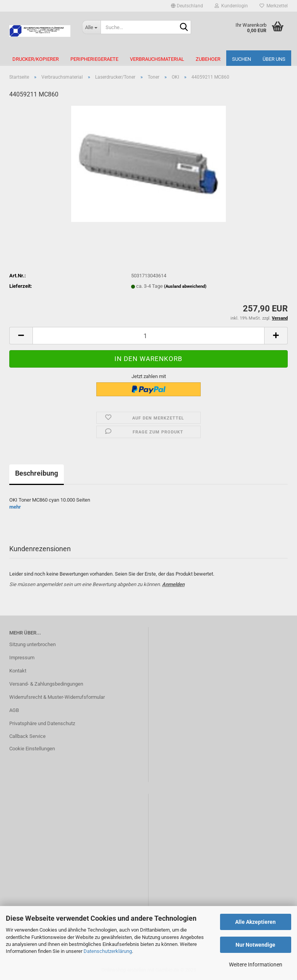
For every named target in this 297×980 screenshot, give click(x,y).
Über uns (274, 59)
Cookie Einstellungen (32, 749)
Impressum (22, 658)
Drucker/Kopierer (36, 59)
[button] (187, 6)
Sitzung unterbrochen (32, 644)
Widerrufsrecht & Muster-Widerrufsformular (57, 697)
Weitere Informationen (256, 965)
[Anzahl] (148, 336)
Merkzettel (274, 6)
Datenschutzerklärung (108, 951)
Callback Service (27, 736)
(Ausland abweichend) (185, 286)
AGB (14, 710)
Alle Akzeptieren (255, 922)
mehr (15, 507)
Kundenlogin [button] (231, 6)
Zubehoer (208, 59)
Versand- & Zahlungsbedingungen (46, 684)
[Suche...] (91, 27)
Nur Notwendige (255, 945)
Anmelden (173, 584)
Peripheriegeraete (94, 59)
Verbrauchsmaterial (157, 59)
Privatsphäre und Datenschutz (42, 723)
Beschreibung (37, 473)
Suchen (242, 59)
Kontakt (18, 671)
